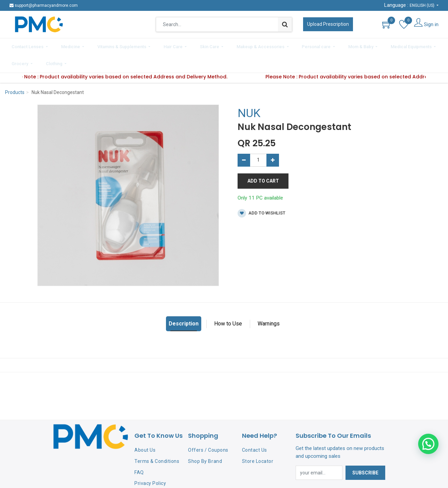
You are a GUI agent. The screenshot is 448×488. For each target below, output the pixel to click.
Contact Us (255, 430)
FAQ (139, 452)
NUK (249, 93)
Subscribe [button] (365, 453)
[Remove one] (244, 140)
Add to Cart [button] (263, 161)
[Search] (285, 24)
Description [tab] (184, 304)
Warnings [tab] (269, 304)
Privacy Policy (150, 464)
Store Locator (258, 441)
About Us (145, 430)
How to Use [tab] (228, 304)
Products (15, 73)
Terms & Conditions (157, 441)
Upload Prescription (328, 24)
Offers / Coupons (208, 430)
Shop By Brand (205, 441)
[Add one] (273, 140)
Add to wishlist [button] (262, 193)
